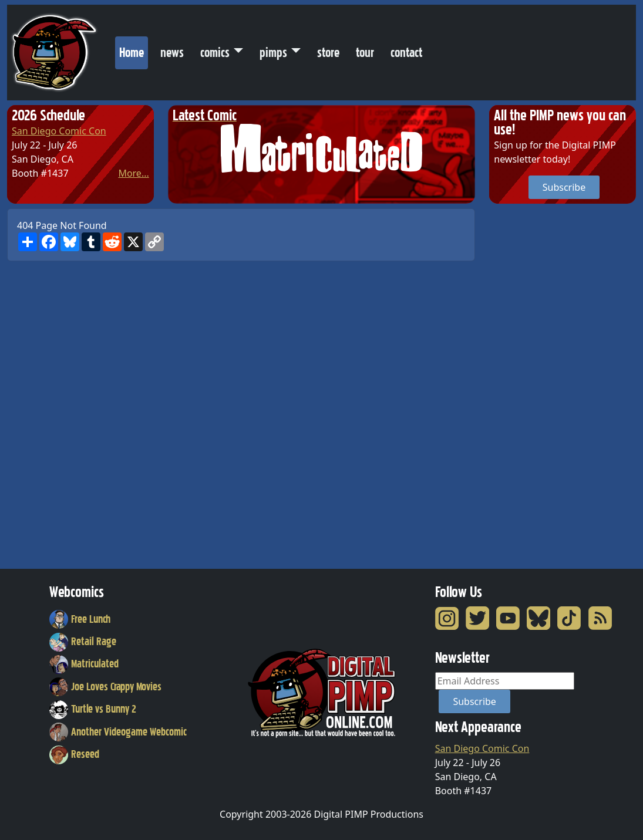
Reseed (74, 754)
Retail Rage (83, 642)
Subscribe (564, 187)
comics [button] (215, 53)
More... (133, 173)
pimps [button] (273, 53)
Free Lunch (80, 619)
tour (365, 53)
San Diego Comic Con (59, 131)
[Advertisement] (536, 384)
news (172, 53)
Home (134, 50)
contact (406, 53)
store (328, 53)
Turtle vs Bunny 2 (93, 709)
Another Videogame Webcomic (118, 732)
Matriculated (84, 664)
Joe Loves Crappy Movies (105, 687)
